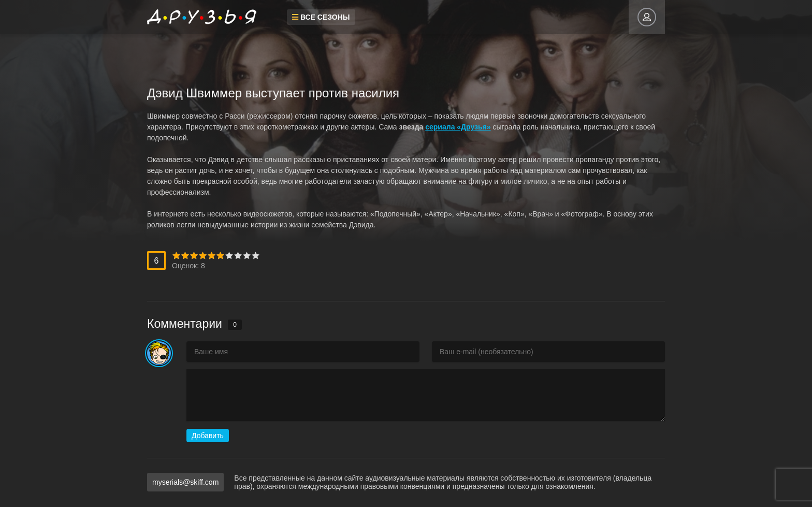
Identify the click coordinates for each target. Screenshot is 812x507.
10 (256, 256)
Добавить (208, 436)
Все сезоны (321, 17)
